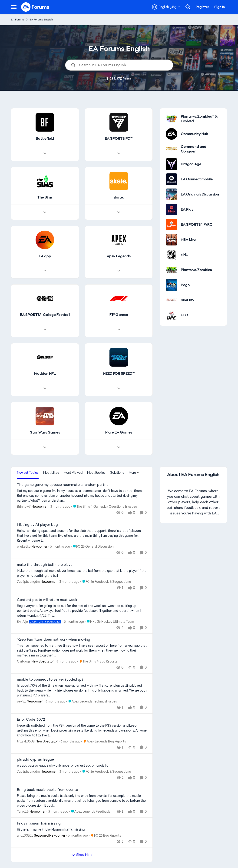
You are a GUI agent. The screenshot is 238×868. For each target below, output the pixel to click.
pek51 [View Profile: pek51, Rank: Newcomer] (21, 701)
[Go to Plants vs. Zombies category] (172, 270)
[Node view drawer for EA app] (45, 271)
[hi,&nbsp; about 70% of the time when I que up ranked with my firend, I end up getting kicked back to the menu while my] (82, 691)
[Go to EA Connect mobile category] (172, 179)
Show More (82, 855)
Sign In (220, 7)
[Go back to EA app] (45, 256)
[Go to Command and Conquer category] (172, 149)
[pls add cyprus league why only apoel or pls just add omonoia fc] (82, 766)
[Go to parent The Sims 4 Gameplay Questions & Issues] (104, 507)
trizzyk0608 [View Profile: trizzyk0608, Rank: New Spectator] (26, 741)
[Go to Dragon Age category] (172, 164)
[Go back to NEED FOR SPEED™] (119, 374)
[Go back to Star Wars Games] (45, 432)
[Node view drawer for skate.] (119, 212)
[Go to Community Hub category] (172, 134)
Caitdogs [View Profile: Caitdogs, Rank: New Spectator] (24, 661)
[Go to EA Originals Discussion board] (172, 194)
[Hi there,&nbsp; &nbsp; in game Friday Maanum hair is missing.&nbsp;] (82, 830)
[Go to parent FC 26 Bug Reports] (105, 836)
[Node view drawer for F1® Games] (119, 330)
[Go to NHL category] (172, 255)
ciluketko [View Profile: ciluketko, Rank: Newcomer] (24, 547)
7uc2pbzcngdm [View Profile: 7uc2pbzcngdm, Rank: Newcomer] (28, 582)
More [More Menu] (134, 473)
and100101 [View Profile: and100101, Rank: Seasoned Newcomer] (25, 835)
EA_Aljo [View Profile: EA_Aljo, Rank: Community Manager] (22, 621)
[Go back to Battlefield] (45, 139)
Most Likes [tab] (51, 473)
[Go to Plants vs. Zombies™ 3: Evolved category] (172, 119)
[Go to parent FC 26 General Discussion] (92, 547)
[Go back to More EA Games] (119, 432)
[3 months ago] (59, 507)
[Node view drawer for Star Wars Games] (45, 447)
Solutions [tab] (117, 473)
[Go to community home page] (35, 7)
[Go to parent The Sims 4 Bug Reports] (97, 661)
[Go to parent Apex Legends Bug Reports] (104, 741)
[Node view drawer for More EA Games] (119, 447)
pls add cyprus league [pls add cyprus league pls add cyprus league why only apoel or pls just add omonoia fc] (35, 759)
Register (202, 7)
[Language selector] (166, 7)
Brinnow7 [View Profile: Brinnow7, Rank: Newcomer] (24, 507)
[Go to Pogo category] (172, 285)
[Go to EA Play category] (172, 209)
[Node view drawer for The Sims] (45, 212)
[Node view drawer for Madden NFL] (45, 388)
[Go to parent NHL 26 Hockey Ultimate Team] (109, 621)
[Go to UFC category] (172, 315)
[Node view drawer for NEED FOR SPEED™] (119, 388)
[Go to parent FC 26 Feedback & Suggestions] (106, 582)
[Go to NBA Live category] (172, 240)
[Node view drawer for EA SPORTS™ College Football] (45, 330)
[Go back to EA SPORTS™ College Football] (45, 315)
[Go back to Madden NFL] (45, 374)
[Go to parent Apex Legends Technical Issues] (92, 701)
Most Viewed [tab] (73, 473)
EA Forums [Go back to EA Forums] (18, 20)
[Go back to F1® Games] (119, 315)
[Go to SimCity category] (172, 300)
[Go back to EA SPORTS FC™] (119, 139)
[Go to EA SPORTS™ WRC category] (172, 225)
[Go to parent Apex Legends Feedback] (89, 811)
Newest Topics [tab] (28, 473)
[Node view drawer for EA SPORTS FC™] (119, 153)
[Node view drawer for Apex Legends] (119, 271)
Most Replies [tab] (96, 473)
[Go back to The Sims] (45, 197)
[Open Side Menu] (14, 7)
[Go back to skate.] (119, 197)
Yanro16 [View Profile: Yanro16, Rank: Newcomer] (23, 811)
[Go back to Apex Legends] (119, 256)
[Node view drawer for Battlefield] (45, 153)
